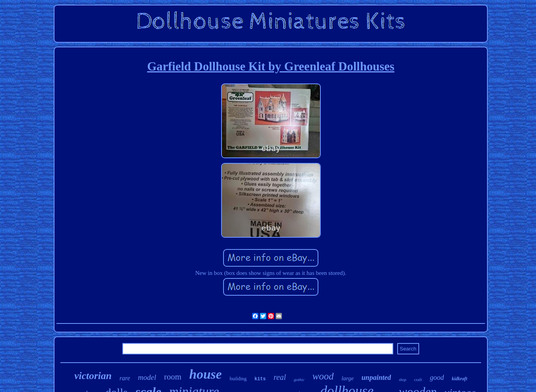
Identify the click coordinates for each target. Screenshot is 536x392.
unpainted (376, 378)
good (437, 378)
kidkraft (459, 379)
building (238, 378)
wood (323, 376)
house (206, 374)
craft (418, 379)
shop (402, 380)
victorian (93, 376)
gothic (299, 379)
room (173, 377)
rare (125, 378)
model (147, 377)
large (348, 378)
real (280, 377)
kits (260, 379)
